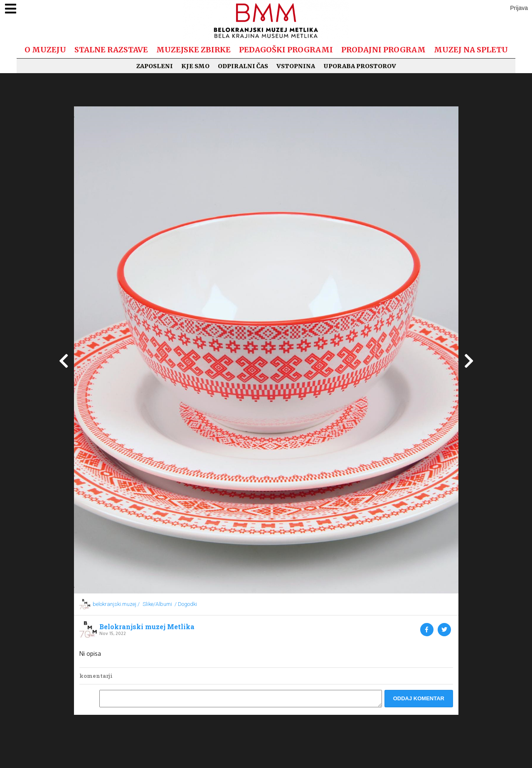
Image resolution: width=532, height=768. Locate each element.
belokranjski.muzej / (116, 604)
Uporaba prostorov (360, 66)
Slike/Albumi (157, 604)
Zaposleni (155, 66)
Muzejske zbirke (193, 50)
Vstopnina (296, 66)
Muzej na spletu (471, 50)
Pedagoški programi (286, 50)
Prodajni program (383, 50)
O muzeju (45, 50)
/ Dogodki (186, 604)
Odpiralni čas (243, 66)
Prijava (519, 8)
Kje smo (195, 66)
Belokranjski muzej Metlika (147, 627)
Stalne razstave (111, 50)
